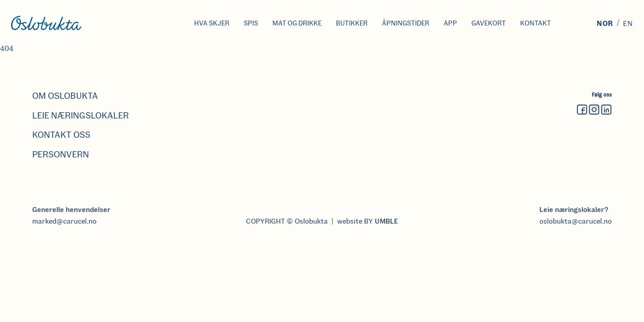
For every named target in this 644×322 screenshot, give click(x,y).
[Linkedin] (606, 110)
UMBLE (386, 221)
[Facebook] (582, 110)
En (628, 23)
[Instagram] (594, 110)
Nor (605, 23)
